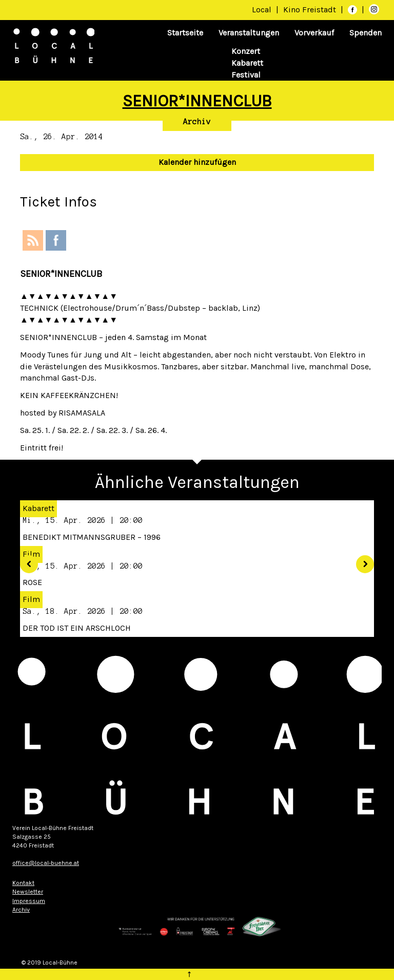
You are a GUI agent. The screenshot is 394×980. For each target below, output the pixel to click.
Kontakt (23, 883)
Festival (246, 75)
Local (262, 10)
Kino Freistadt (311, 10)
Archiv (197, 122)
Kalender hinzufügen (197, 162)
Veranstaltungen (249, 33)
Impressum (29, 901)
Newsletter (28, 892)
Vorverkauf (314, 33)
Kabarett (247, 63)
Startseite (185, 33)
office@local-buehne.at (46, 863)
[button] (25, 560)
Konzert (246, 51)
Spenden (366, 33)
